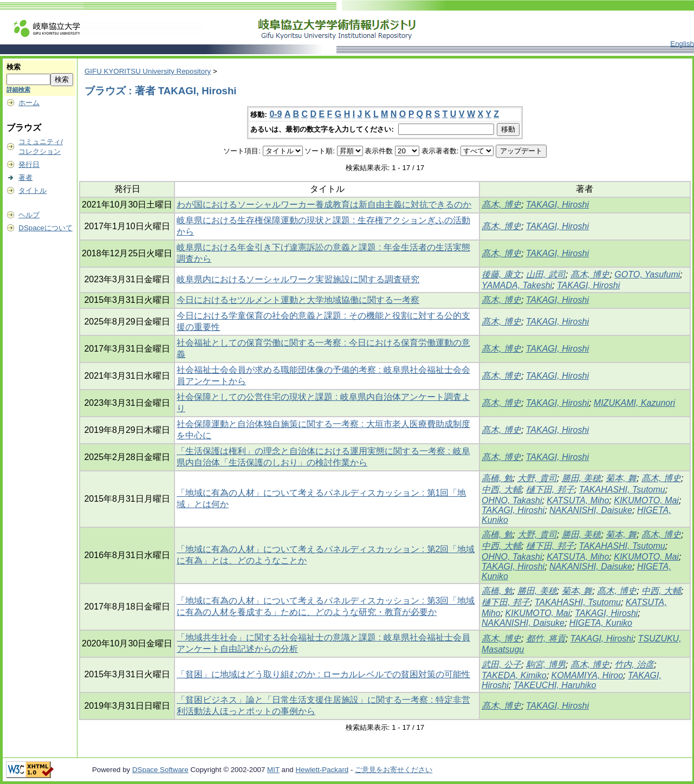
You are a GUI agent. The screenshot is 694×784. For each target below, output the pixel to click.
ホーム (29, 103)
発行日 (29, 164)
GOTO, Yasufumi (647, 274)
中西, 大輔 (501, 490)
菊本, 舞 (621, 478)
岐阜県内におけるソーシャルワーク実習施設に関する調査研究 (298, 279)
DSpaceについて (45, 228)
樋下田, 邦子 (550, 490)
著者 (25, 177)
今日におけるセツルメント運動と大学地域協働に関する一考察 (298, 300)
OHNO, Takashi (512, 500)
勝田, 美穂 (582, 478)
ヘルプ (29, 215)
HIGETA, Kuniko (601, 623)
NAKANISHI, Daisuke (591, 510)
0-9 (275, 114)
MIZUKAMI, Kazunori (634, 403)
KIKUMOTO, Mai (646, 500)
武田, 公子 (501, 665)
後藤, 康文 (501, 274)
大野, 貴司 (537, 478)
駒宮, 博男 (546, 665)
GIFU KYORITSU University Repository (148, 71)
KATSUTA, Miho (578, 500)
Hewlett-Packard (322, 770)
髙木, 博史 (501, 205)
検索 (14, 67)
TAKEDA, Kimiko (514, 675)
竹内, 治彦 (634, 665)
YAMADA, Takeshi (517, 285)
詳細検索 (18, 89)
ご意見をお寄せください (394, 770)
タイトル (33, 190)
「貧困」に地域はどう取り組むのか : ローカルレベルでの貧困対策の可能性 (323, 674)
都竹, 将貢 (546, 639)
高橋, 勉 (497, 478)
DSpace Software (160, 770)
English (682, 44)
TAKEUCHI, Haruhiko (555, 685)
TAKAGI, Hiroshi (557, 205)
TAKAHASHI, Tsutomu (622, 490)
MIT (273, 770)
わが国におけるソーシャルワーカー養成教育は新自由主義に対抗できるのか (324, 205)
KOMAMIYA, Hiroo (587, 675)
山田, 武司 (546, 274)
